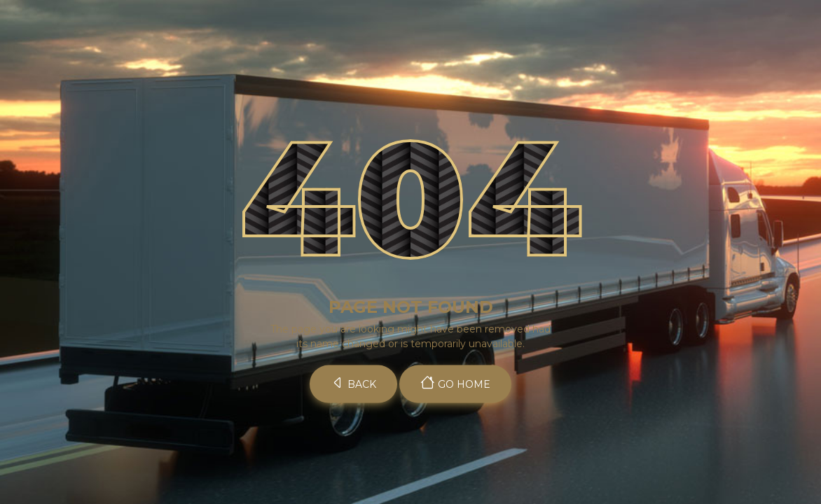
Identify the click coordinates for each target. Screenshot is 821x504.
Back (353, 383)
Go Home (455, 383)
